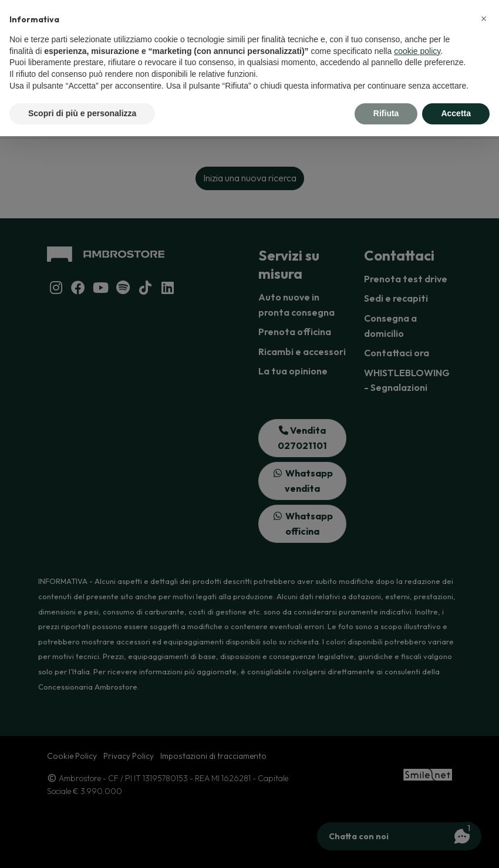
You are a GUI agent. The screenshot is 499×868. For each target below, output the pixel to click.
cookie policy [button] (417, 51)
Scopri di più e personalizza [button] (82, 113)
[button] (484, 19)
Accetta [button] (456, 113)
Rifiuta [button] (386, 113)
